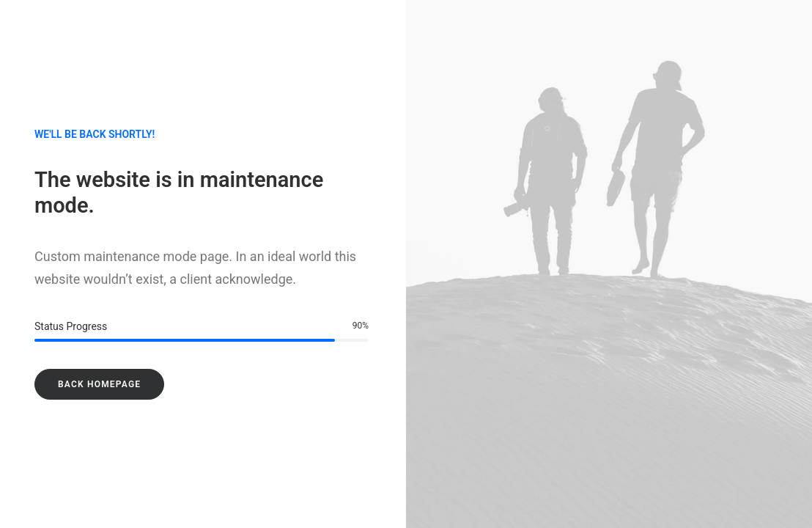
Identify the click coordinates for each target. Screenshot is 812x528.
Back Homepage (99, 384)
